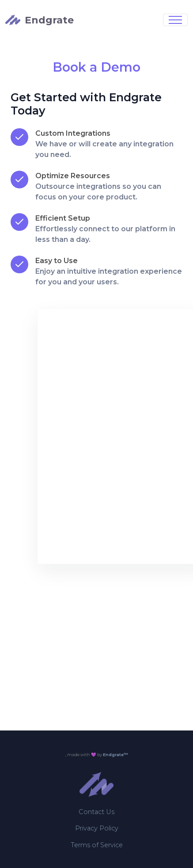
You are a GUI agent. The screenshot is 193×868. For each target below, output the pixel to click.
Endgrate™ (115, 755)
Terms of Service (97, 845)
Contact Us (96, 812)
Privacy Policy (97, 828)
